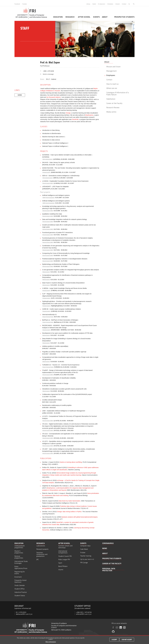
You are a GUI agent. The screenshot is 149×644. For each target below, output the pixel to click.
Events (96, 17)
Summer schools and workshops (65, 547)
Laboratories (41, 546)
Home (118, 24)
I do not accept (127, 640)
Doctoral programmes (19, 557)
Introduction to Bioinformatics (52, 133)
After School (84, 17)
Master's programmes (19, 552)
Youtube (25, 4)
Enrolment (18, 577)
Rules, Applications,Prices (21, 567)
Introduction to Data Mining (51, 130)
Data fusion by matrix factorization (69, 501)
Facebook (17, 4)
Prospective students (124, 17)
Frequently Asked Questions (20, 581)
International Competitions (63, 552)
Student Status (20, 596)
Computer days (85, 546)
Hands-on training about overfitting (71, 462)
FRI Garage (84, 563)
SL (129, 4)
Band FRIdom (63, 566)
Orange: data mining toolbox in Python (69, 512)
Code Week (84, 549)
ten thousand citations (53, 97)
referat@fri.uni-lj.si (84, 614)
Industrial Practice (21, 592)
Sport (60, 563)
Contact (124, 4)
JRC (38, 559)
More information (51, 642)
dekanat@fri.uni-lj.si (24, 614)
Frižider (83, 553)
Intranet (117, 4)
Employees (128, 24)
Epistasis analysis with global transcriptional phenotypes (80, 517)
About (105, 17)
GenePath (75, 119)
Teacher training (86, 556)
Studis (94, 4)
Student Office (20, 589)
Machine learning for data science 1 (54, 137)
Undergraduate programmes (20, 547)
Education (58, 17)
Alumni (61, 570)
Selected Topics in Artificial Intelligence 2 (55, 143)
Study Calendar (20, 585)
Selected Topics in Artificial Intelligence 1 (55, 146)
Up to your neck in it (87, 559)
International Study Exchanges (21, 562)
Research (70, 17)
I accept (114, 640)
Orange (68, 113)
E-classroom (102, 4)
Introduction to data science (51, 140)
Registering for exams (20, 573)
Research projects (42, 549)
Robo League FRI (64, 559)
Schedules (110, 4)
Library (88, 4)
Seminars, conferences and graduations (42, 554)
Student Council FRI (65, 556)
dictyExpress (89, 115)
